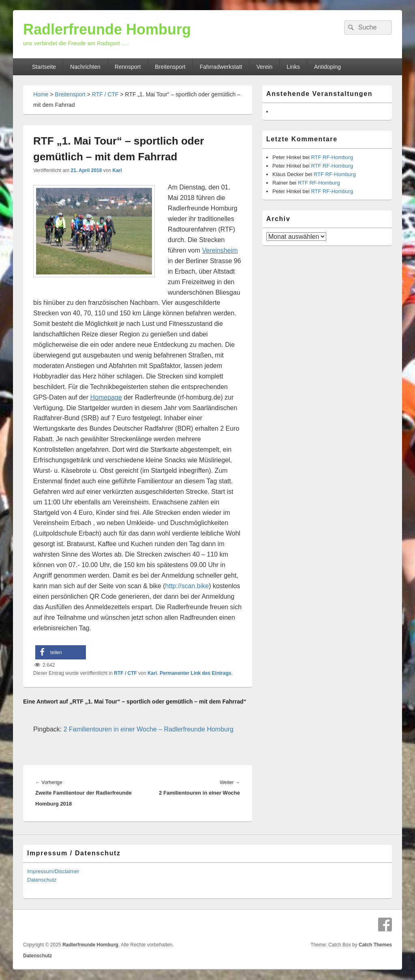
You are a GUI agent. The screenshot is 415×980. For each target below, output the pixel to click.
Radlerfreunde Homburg (107, 29)
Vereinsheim (220, 250)
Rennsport (128, 67)
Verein (265, 67)
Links (293, 67)
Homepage (106, 397)
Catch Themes (375, 945)
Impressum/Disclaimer (53, 871)
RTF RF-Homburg (332, 157)
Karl (117, 170)
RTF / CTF (105, 94)
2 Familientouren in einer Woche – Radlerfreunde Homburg (149, 729)
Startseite (44, 67)
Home (41, 94)
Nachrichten (85, 67)
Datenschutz (42, 880)
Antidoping (327, 67)
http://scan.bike (187, 586)
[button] (61, 652)
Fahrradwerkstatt (221, 67)
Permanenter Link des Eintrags (196, 673)
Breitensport (170, 67)
